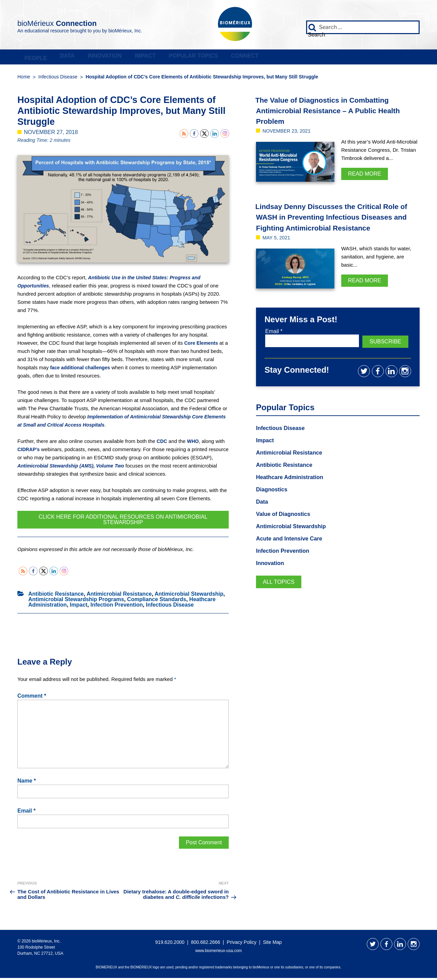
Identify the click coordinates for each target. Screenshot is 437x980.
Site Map (272, 944)
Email (26, 813)
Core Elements (202, 345)
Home (24, 79)
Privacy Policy (242, 944)
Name (27, 783)
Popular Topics (293, 58)
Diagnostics (273, 502)
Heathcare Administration (293, 489)
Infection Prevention (117, 607)
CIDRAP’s (29, 451)
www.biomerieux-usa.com (219, 953)
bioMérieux (79, 22)
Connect (369, 58)
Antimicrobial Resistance (119, 596)
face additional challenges (82, 369)
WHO (194, 443)
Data (99, 58)
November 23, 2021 (289, 133)
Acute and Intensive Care (293, 552)
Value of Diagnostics (286, 527)
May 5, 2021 (278, 250)
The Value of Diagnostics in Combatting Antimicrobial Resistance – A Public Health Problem (334, 112)
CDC (162, 443)
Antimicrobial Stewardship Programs (76, 601)
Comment (32, 698)
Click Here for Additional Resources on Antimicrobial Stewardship (123, 522)
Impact (222, 58)
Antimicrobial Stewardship (189, 596)
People (46, 58)
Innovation (159, 58)
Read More (365, 176)
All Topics (280, 596)
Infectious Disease (58, 79)
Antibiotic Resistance (56, 596)
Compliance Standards (157, 601)
